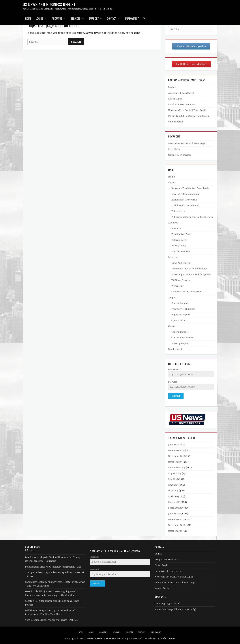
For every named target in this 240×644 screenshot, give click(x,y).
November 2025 (177, 455)
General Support (180, 303)
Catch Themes (167, 637)
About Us (57, 18)
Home (28, 18)
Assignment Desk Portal (181, 93)
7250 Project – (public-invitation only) (175, 608)
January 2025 (175, 513)
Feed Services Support (183, 309)
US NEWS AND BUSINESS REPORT (49, 4)
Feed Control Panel (182, 234)
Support (94, 18)
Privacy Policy (179, 246)
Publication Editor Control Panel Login (189, 116)
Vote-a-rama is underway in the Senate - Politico (51, 619)
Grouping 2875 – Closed (167, 602)
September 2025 (177, 467)
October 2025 (175, 461)
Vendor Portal (176, 122)
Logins (39, 18)
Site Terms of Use (181, 252)
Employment (132, 18)
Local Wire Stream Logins (182, 105)
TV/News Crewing (181, 280)
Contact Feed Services (180, 155)
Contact (112, 18)
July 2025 (173, 478)
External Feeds (179, 240)
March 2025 (174, 501)
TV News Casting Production (187, 292)
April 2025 (174, 495)
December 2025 (176, 449)
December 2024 (176, 518)
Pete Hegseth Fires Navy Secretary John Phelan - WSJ (53, 566)
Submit (176, 396)
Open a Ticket (179, 320)
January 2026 (175, 444)
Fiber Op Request (181, 343)
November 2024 (177, 524)
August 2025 (175, 472)
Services (76, 18)
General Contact (180, 332)
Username (173, 369)
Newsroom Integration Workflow (189, 269)
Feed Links (174, 149)
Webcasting (178, 286)
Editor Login (175, 99)
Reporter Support (181, 315)
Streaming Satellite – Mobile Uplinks (191, 274)
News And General (181, 263)
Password (173, 382)
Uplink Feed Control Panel (185, 206)
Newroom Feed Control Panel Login (187, 110)
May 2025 (173, 490)
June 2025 (173, 484)
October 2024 (175, 530)
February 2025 (176, 507)
